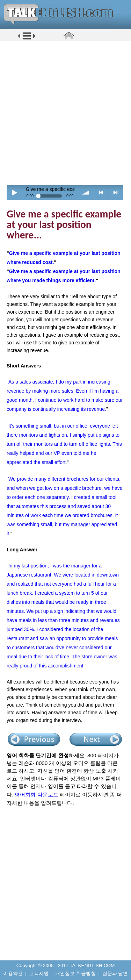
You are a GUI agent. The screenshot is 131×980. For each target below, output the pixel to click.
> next (115, 192)
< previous (101, 192)
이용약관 (13, 974)
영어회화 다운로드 (36, 795)
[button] (27, 39)
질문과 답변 (115, 974)
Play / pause (14, 192)
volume (86, 192)
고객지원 (39, 974)
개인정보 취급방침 (75, 974)
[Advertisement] (65, 113)
